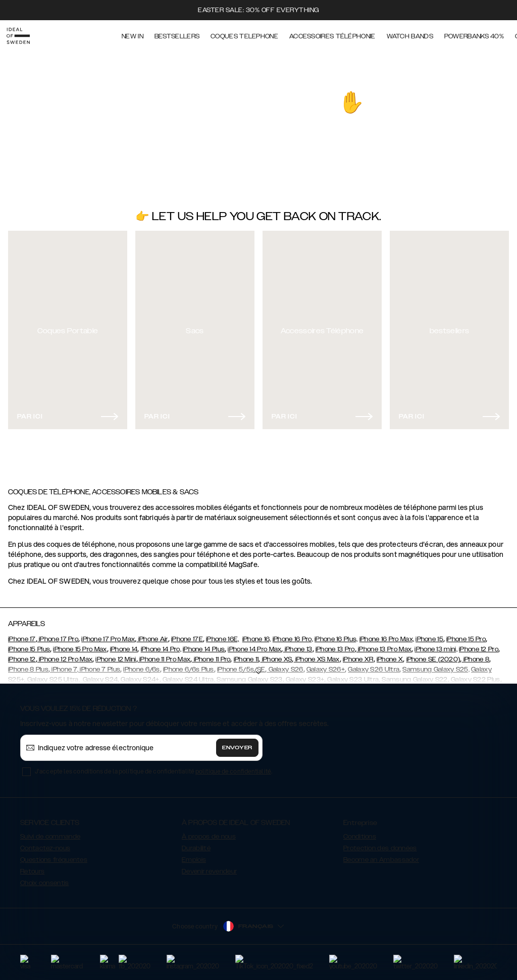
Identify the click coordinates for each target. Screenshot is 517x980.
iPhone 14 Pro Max (254, 645)
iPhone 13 (298, 645)
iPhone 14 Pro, (161, 645)
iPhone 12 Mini (116, 655)
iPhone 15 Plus (29, 645)
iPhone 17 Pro (58, 635)
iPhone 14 (124, 645)
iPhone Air (152, 635)
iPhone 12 (22, 655)
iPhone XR (358, 655)
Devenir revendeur (209, 867)
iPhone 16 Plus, (336, 635)
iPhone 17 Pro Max (108, 635)
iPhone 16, (257, 635)
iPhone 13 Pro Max (384, 645)
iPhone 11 (246, 655)
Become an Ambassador (381, 855)
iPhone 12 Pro (479, 645)
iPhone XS (276, 655)
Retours (32, 867)
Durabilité (196, 844)
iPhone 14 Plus (204, 645)
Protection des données (380, 844)
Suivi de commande (50, 832)
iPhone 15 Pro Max (80, 645)
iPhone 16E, (222, 635)
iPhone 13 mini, (436, 645)
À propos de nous (209, 832)
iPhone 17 (22, 635)
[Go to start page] (24, 34)
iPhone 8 (475, 655)
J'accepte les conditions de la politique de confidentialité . (153, 767)
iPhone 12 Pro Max (65, 655)
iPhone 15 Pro (466, 635)
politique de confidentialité (233, 767)
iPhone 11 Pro (211, 655)
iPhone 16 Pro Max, (387, 635)
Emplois (194, 855)
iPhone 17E (187, 635)
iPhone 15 (429, 635)
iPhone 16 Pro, (293, 635)
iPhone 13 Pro (335, 645)
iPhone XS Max (317, 655)
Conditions (360, 832)
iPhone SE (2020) (433, 655)
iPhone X (390, 655)
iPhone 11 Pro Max (164, 655)
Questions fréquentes (54, 855)
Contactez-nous (45, 844)
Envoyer (237, 743)
